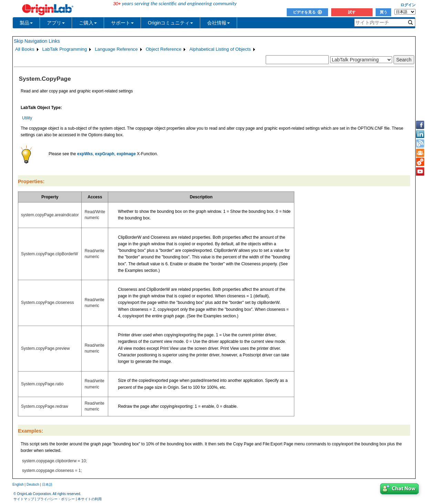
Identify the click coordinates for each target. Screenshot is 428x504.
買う (384, 12)
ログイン (408, 5)
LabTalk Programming (65, 49)
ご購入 (88, 23)
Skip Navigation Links (37, 41)
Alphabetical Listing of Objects (220, 49)
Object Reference (164, 49)
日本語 (47, 485)
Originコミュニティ (170, 23)
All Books (25, 49)
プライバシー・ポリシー (56, 499)
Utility (27, 118)
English (18, 485)
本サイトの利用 (90, 499)
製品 (26, 23)
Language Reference (116, 49)
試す (352, 12)
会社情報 (218, 23)
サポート (122, 23)
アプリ (56, 23)
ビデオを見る (307, 12)
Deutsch (33, 485)
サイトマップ (24, 499)
